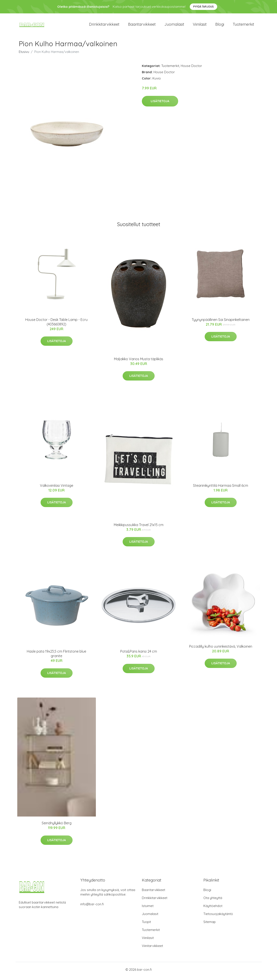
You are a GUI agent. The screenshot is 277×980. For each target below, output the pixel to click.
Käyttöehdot (213, 909)
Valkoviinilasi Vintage (57, 488)
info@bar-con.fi (92, 907)
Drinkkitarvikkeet (104, 26)
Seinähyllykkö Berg (57, 826)
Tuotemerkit (243, 26)
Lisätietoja (160, 104)
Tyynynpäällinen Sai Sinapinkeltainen (221, 323)
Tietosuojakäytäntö (218, 917)
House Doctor (191, 69)
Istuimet (148, 909)
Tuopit (146, 925)
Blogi (220, 26)
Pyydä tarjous (203, 7)
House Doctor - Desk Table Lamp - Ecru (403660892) (56, 325)
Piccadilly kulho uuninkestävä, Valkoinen (221, 649)
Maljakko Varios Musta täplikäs (139, 362)
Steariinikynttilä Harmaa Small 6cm (221, 488)
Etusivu (24, 55)
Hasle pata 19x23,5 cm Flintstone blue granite (56, 657)
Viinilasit (200, 26)
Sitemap (210, 925)
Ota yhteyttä (213, 901)
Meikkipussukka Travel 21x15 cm (139, 528)
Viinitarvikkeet (152, 949)
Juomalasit (174, 26)
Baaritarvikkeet (142, 26)
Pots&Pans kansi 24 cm (139, 654)
